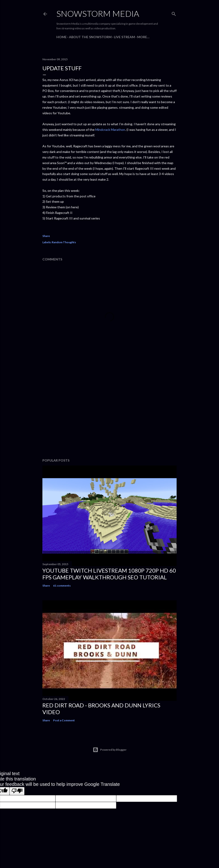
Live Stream (124, 37)
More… (143, 37)
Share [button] (46, 236)
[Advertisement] (109, 414)
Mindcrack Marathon (110, 130)
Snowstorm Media (98, 14)
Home (62, 37)
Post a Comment (64, 720)
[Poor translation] (17, 791)
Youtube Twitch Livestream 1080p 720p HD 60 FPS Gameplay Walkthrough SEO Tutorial (109, 574)
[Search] (174, 13)
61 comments (62, 586)
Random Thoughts (64, 242)
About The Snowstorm (90, 37)
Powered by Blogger (110, 750)
